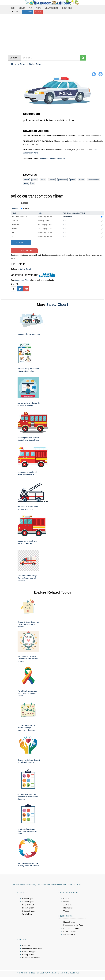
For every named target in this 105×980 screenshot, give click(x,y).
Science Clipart (28, 911)
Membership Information (32, 948)
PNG (30, 8)
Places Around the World (73, 925)
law (33, 183)
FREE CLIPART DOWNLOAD (19, 217)
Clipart (22, 8)
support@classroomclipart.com (52, 158)
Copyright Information (31, 958)
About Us (26, 945)
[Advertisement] (52, 33)
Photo (38, 8)
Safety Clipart (36, 64)
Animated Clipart (51, 8)
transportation (94, 180)
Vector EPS (15, 221)
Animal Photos (69, 934)
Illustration (67, 8)
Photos (66, 902)
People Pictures (70, 931)
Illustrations (68, 908)
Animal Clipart (28, 902)
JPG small (15, 229)
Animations (68, 905)
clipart (26, 180)
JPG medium (15, 225)
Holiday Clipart (28, 908)
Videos (66, 911)
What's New (27, 914)
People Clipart (28, 905)
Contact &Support (29, 951)
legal (26, 183)
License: (14, 209)
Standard (26, 209)
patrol (35, 180)
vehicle (52, 180)
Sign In (38, 12)
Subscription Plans (22, 280)
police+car (62, 180)
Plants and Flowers (71, 928)
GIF (13, 237)
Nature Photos (69, 922)
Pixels (40, 213)
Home (13, 8)
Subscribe (28, 12)
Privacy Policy (28, 955)
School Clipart (28, 899)
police (43, 180)
